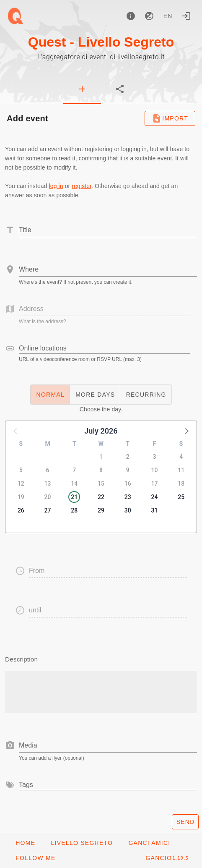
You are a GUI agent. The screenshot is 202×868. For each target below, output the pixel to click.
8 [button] (101, 470)
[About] (131, 16)
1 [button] (101, 457)
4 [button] (181, 457)
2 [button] (128, 457)
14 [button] (74, 484)
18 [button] (181, 484)
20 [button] (48, 497)
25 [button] (181, 497)
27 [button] (48, 510)
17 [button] (154, 484)
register (82, 186)
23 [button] (128, 497)
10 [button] (154, 470)
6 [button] (48, 470)
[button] (186, 431)
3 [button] (154, 457)
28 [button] (74, 510)
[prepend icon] (10, 745)
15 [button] (101, 484)
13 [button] (48, 484)
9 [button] (128, 470)
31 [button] (154, 510)
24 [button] (154, 497)
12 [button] (21, 484)
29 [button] (101, 510)
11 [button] (181, 470)
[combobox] (108, 269)
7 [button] (74, 470)
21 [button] (74, 497)
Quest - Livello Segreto (101, 42)
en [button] (168, 16)
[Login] (186, 16)
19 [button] (21, 497)
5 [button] (21, 470)
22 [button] (101, 497)
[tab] (82, 89)
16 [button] (128, 484)
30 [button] (128, 510)
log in (56, 186)
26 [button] (21, 510)
